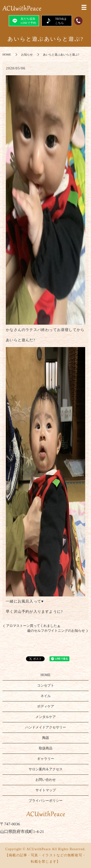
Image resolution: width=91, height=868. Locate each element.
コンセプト (46, 685)
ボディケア (46, 706)
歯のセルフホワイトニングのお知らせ (56, 631)
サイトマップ (46, 790)
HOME (7, 55)
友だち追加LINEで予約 (24, 21)
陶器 (46, 738)
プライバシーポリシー (46, 801)
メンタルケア (46, 717)
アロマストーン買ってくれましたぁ (33, 626)
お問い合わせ (46, 780)
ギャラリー (46, 759)
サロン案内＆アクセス (46, 769)
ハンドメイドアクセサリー (46, 727)
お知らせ (27, 55)
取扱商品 (46, 748)
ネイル (46, 696)
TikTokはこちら (57, 21)
